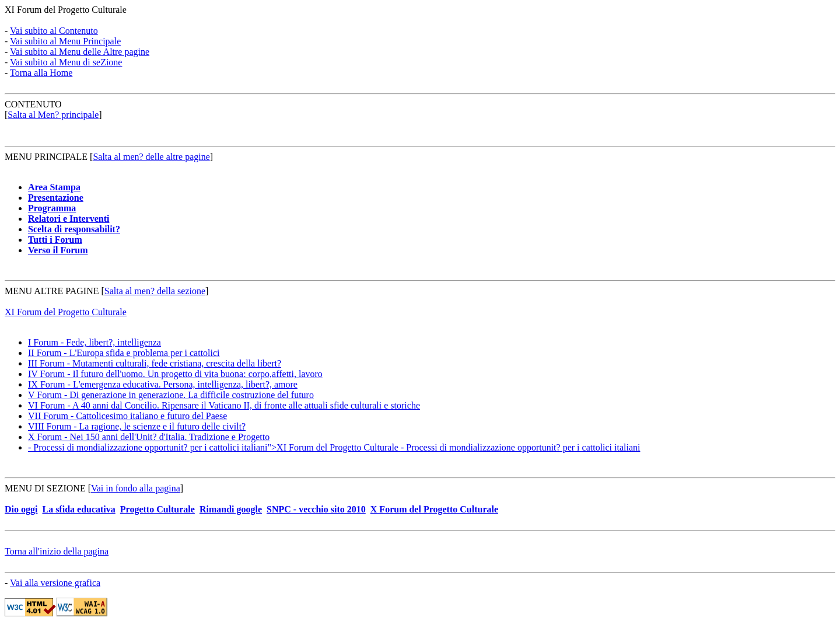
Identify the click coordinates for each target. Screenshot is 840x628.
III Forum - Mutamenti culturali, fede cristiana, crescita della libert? (155, 363)
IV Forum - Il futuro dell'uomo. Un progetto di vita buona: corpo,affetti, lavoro (175, 374)
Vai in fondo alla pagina (136, 488)
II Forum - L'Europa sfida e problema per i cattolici (124, 353)
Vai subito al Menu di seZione (66, 62)
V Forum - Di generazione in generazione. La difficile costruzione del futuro (171, 395)
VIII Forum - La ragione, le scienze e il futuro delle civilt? (137, 426)
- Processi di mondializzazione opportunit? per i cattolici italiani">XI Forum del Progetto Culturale (334, 447)
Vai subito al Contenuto (54, 31)
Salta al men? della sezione (155, 291)
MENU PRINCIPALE (46, 157)
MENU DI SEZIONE (45, 488)
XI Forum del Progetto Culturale (66, 10)
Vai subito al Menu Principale (65, 41)
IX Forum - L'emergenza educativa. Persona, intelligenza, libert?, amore (163, 384)
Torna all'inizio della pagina (57, 551)
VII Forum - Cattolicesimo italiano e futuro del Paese (127, 416)
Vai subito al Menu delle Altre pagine (80, 52)
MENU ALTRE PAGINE (53, 291)
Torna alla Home (41, 73)
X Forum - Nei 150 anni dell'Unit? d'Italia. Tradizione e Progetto (149, 437)
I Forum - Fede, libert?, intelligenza (94, 342)
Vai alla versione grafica (55, 583)
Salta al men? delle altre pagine (151, 157)
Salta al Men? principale (53, 115)
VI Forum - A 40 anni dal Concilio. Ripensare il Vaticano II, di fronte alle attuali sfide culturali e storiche (224, 405)
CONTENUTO (33, 104)
